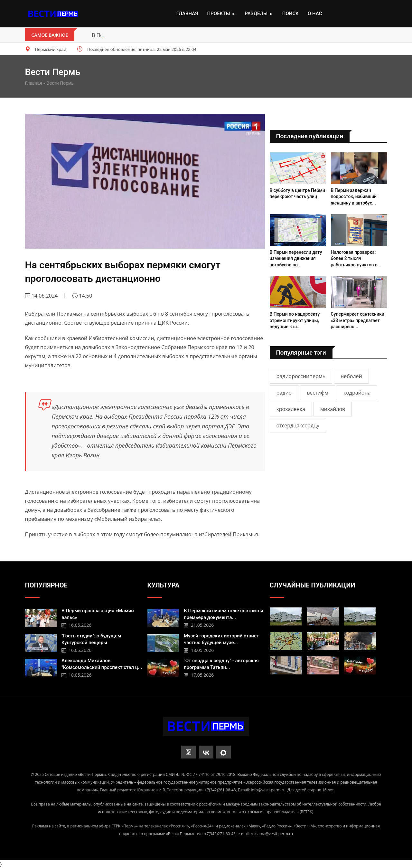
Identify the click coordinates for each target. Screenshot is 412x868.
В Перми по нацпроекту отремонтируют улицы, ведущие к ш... (295, 320)
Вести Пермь (60, 83)
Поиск (290, 14)
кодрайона (357, 393)
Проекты (221, 14)
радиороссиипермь (301, 376)
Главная (187, 14)
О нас (315, 14)
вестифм (318, 393)
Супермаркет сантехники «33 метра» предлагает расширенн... (358, 320)
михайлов (333, 409)
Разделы (259, 14)
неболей (351, 376)
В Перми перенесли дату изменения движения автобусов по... (296, 258)
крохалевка (291, 409)
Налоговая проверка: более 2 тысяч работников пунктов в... (356, 258)
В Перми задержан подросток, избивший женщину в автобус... (354, 197)
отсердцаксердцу (298, 425)
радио (284, 393)
